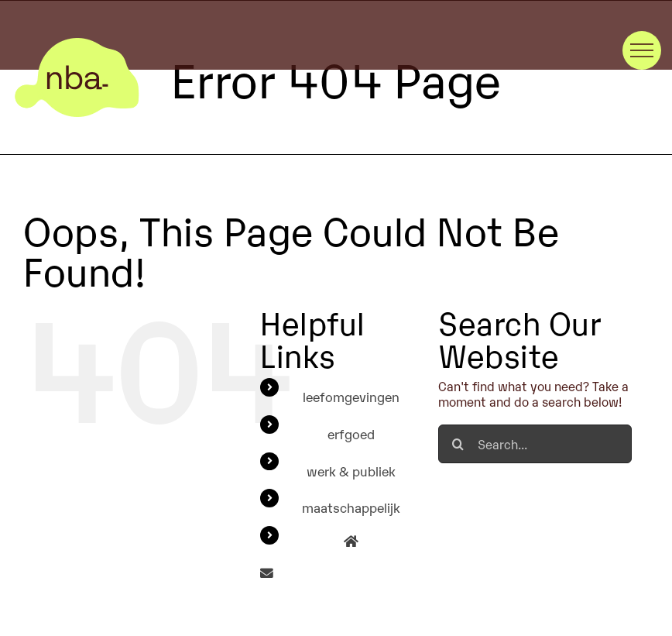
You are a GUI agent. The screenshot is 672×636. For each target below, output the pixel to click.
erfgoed (351, 433)
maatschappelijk (351, 507)
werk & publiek (351, 471)
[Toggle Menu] (642, 50)
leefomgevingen (351, 396)
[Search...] (535, 444)
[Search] (458, 444)
